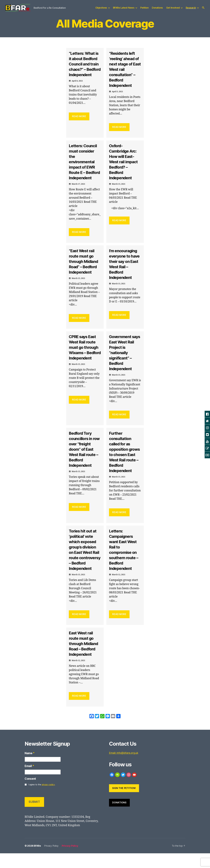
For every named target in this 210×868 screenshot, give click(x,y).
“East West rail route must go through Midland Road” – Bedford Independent (85, 271)
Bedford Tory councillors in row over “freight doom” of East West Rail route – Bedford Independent (85, 459)
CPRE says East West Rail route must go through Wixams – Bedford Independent (85, 359)
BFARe (38, 860)
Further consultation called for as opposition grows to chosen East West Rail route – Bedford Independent (125, 461)
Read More (79, 126)
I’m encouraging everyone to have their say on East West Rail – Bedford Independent (124, 273)
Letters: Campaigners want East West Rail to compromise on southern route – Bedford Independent (125, 559)
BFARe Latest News (124, 10)
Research (191, 10)
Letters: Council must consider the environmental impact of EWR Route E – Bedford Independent (84, 168)
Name (30, 768)
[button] (203, 10)
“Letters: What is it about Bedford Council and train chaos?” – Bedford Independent (85, 71)
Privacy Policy (52, 860)
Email (29, 781)
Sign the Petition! (124, 803)
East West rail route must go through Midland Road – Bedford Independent (85, 658)
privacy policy (48, 799)
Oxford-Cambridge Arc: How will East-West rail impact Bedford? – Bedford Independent (124, 166)
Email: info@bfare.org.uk (125, 767)
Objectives (101, 10)
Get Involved (173, 10)
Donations (157, 10)
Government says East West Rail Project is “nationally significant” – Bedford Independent (123, 362)
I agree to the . (42, 799)
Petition (144, 10)
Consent (30, 793)
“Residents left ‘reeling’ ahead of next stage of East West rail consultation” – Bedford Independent (124, 73)
